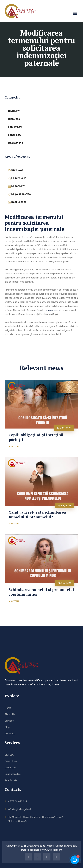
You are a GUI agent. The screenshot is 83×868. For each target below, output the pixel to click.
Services (9, 721)
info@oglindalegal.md (19, 809)
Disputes (14, 119)
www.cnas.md (53, 310)
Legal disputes (19, 194)
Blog (7, 727)
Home (8, 708)
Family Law (15, 127)
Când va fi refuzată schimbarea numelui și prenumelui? (37, 515)
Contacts (10, 734)
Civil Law (14, 111)
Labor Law (15, 135)
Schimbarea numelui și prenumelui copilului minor (41, 592)
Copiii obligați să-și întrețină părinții (36, 437)
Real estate (16, 143)
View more (14, 446)
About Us (10, 714)
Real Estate (17, 202)
